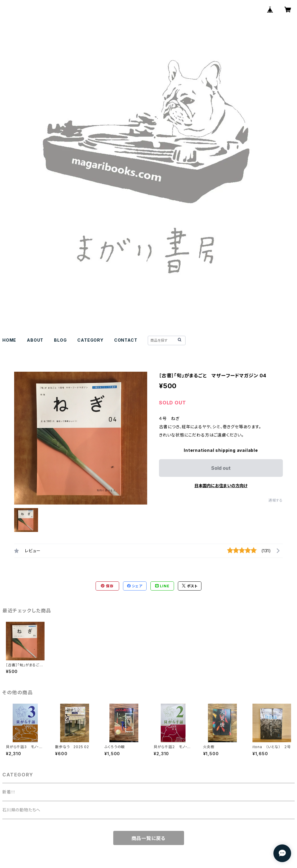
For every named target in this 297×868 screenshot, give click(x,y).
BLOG (60, 340)
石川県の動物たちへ (21, 810)
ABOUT (35, 340)
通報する (276, 500)
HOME (9, 340)
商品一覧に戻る (149, 838)
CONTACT (126, 340)
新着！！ (9, 792)
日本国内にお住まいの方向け (221, 486)
